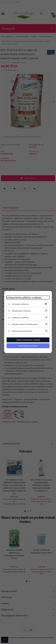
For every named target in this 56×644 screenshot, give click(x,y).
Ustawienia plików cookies (24, 298)
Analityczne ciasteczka (20, 318)
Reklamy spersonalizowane (22, 331)
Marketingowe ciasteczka (21, 311)
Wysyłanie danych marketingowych (25, 324)
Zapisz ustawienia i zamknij (28, 340)
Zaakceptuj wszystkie (28, 346)
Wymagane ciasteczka (20, 304)
